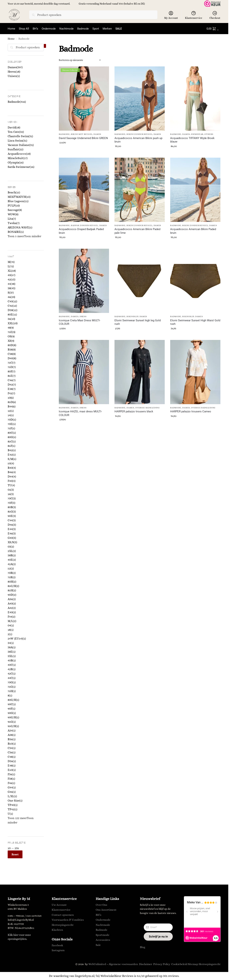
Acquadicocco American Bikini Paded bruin (193, 231)
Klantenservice (194, 15)
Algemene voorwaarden (123, 964)
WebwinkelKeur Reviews (117, 976)
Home (11, 39)
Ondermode (103, 920)
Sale (98, 945)
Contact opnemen (63, 915)
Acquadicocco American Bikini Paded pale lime (137, 231)
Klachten (57, 930)
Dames (97, 134)
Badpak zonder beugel (84, 225)
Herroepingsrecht (63, 925)
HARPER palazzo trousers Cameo (191, 411)
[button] (213, 29)
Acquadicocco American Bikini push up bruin (138, 140)
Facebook (57, 945)
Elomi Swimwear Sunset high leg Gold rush (138, 322)
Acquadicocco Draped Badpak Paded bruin (81, 231)
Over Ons (101, 905)
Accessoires (103, 940)
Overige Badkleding (148, 408)
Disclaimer (146, 964)
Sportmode (103, 935)
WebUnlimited (97, 964)
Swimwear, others (202, 134)
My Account (171, 15)
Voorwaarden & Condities (68, 920)
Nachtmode (103, 925)
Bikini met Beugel (82, 134)
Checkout (215, 15)
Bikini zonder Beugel (139, 134)
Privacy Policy (162, 964)
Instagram (58, 950)
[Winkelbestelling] (80, 60)
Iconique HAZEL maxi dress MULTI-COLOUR (80, 413)
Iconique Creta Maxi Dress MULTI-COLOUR (80, 322)
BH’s (99, 915)
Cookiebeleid (179, 964)
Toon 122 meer (17, 818)
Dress (83, 316)
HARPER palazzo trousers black (134, 411)
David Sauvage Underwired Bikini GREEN (83, 138)
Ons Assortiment (106, 910)
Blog (143, 947)
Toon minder (33, 236)
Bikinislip (132, 316)
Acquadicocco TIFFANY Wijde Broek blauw (192, 140)
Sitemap (193, 964)
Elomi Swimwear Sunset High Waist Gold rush (195, 322)
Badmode (64, 134)
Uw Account (59, 905)
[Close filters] (45, 46)
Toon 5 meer (16, 236)
